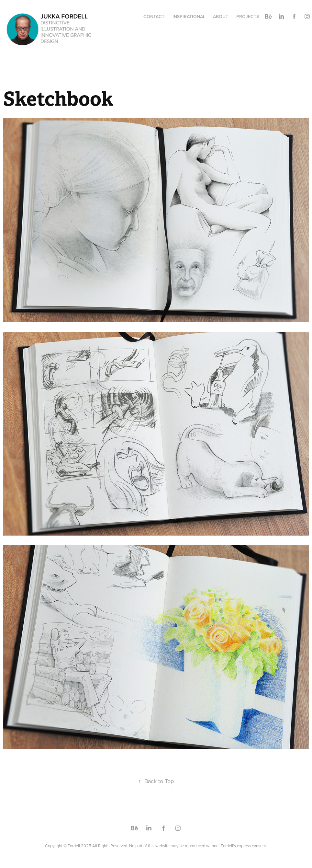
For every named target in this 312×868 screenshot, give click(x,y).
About (221, 17)
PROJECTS (248, 17)
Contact (154, 17)
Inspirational (189, 17)
